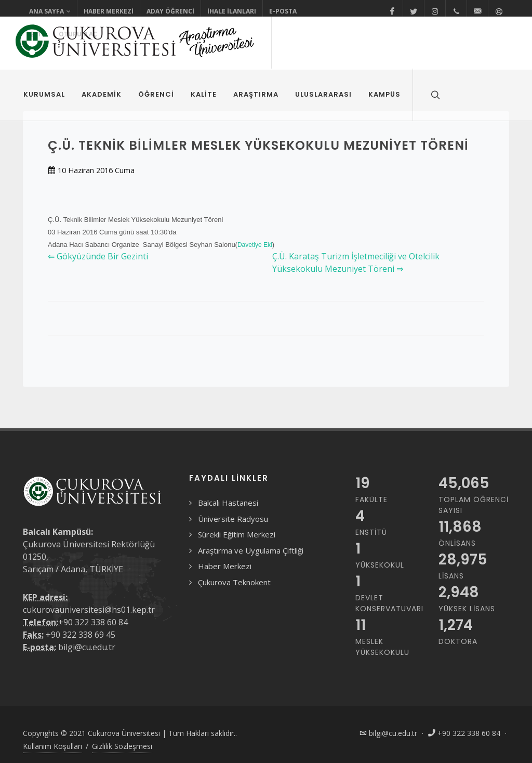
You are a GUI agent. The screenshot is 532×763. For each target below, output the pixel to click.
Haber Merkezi (109, 11)
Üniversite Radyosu (233, 519)
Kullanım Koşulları (52, 746)
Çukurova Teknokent (234, 582)
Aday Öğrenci (170, 11)
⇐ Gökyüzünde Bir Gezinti (98, 256)
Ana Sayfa (50, 11)
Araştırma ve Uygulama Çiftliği (251, 550)
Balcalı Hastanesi (228, 503)
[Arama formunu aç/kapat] (434, 95)
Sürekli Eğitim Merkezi (237, 534)
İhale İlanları (232, 11)
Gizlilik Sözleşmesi (122, 746)
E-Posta (283, 11)
